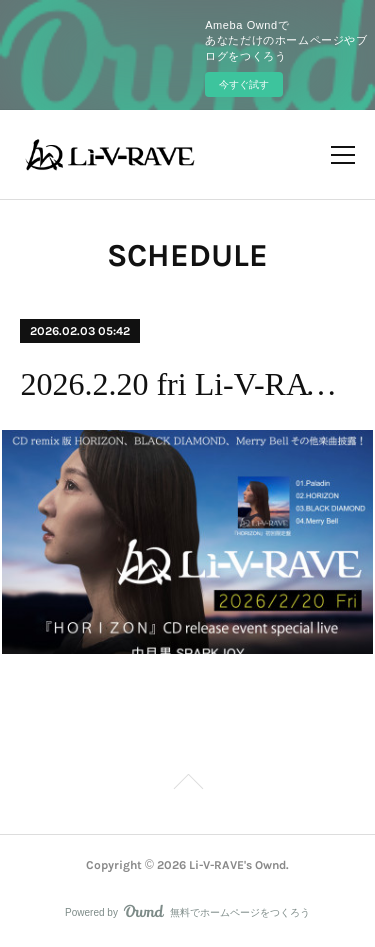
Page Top (187, 785)
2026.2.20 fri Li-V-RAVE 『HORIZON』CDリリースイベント (187, 384)
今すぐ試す (244, 84)
